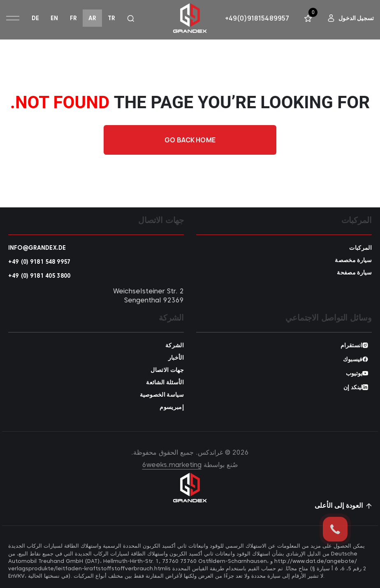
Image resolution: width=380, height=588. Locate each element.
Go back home (190, 140)
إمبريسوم (172, 407)
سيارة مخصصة (353, 260)
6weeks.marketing (172, 465)
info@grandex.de (37, 248)
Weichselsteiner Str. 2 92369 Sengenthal (148, 296)
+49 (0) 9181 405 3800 (39, 276)
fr (73, 18)
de (35, 18)
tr (111, 18)
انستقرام (351, 345)
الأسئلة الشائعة (165, 382)
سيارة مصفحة (354, 272)
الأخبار (176, 358)
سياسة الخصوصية (162, 395)
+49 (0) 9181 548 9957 (39, 262)
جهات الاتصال (167, 370)
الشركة (175, 345)
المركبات (360, 248)
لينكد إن (353, 387)
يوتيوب (354, 373)
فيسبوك (353, 359)
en (54, 18)
